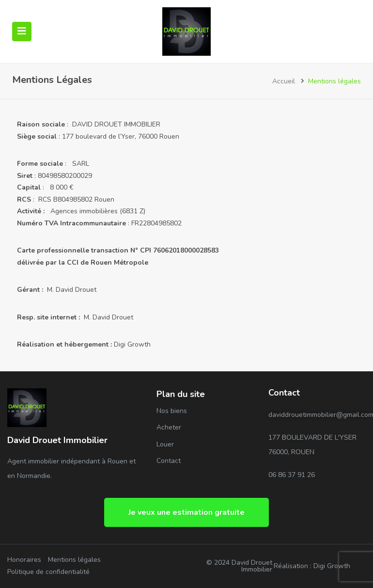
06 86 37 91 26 (292, 475)
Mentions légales (74, 560)
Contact (169, 461)
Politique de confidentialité (48, 572)
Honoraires (24, 560)
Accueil (284, 81)
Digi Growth (132, 344)
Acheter (169, 427)
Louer (165, 444)
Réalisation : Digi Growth (312, 566)
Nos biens (172, 411)
